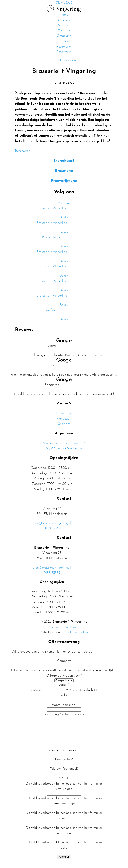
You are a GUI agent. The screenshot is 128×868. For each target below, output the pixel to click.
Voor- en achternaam (64, 756)
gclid (64, 854)
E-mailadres (64, 765)
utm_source (64, 795)
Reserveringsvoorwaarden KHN (64, 443)
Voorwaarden (59, 627)
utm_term (64, 839)
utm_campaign (64, 809)
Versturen (64, 863)
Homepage (64, 413)
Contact (64, 41)
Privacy (74, 627)
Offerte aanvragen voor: (64, 676)
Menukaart (64, 25)
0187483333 (52, 528)
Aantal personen (64, 705)
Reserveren (64, 47)
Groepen (64, 20)
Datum (64, 685)
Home (64, 15)
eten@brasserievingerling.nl (52, 523)
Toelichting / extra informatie (64, 714)
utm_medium (64, 824)
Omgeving (64, 36)
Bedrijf (64, 695)
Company (64, 661)
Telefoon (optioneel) (64, 775)
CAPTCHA (64, 784)
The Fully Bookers (76, 633)
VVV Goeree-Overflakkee (64, 449)
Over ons (64, 31)
